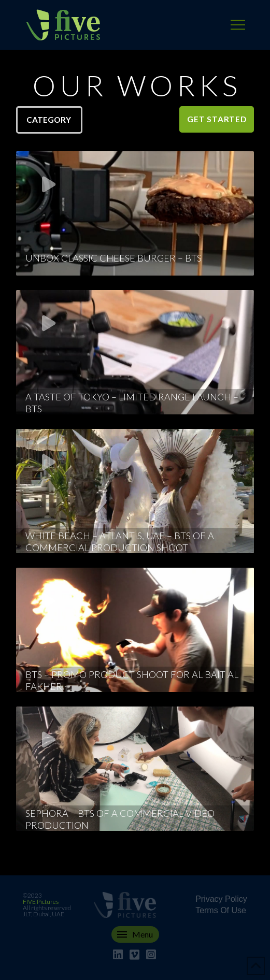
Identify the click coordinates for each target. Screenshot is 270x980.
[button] (238, 25)
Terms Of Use (221, 910)
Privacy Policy (221, 899)
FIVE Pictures (41, 902)
